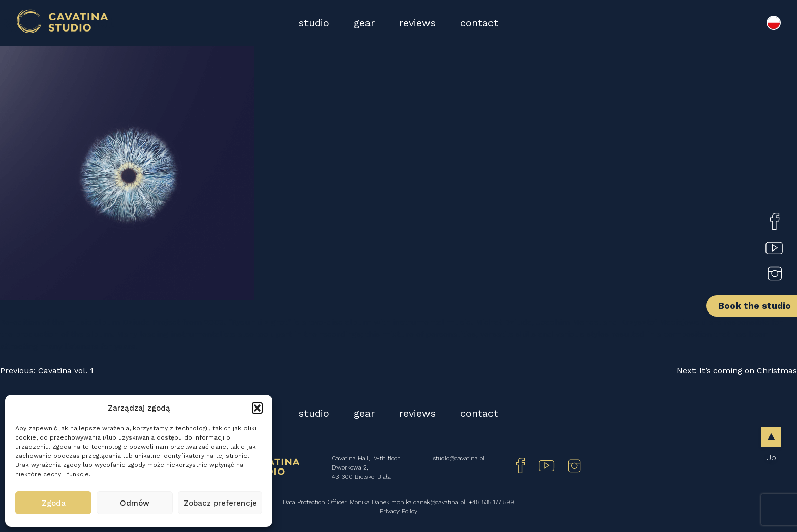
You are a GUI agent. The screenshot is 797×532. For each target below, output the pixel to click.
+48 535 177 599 (492, 502)
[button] (257, 408)
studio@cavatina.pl (458, 458)
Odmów (135, 503)
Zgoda (54, 503)
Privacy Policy (398, 511)
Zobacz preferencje (220, 503)
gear (364, 23)
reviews (417, 23)
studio (314, 23)
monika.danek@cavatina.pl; (430, 502)
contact (479, 23)
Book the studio (755, 306)
